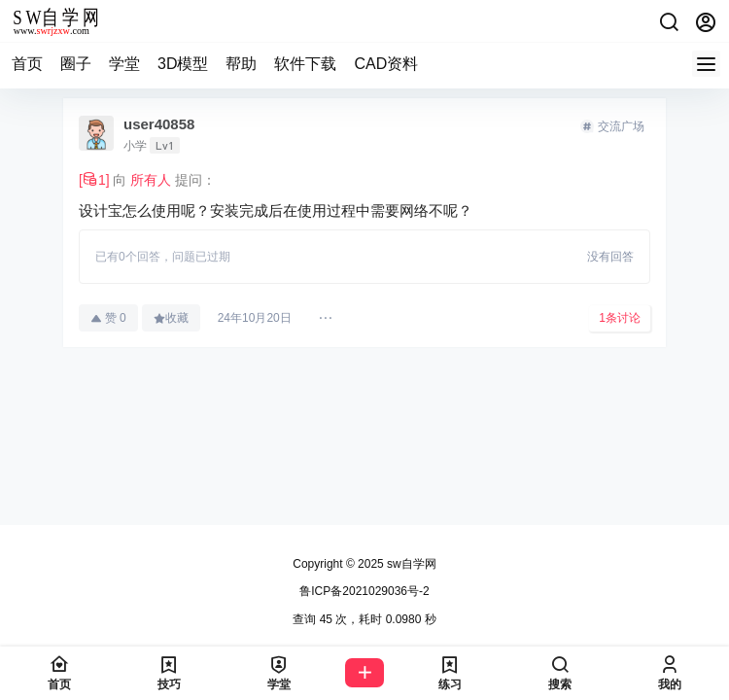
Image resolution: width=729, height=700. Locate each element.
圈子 (76, 64)
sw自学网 (410, 564)
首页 (27, 64)
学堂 (124, 64)
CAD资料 (386, 64)
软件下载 (305, 64)
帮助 (241, 64)
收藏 (171, 318)
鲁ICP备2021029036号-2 (364, 591)
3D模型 (183, 64)
